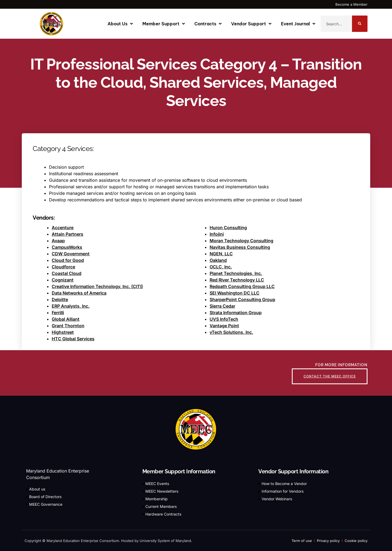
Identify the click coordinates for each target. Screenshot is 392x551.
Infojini (217, 234)
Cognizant (63, 280)
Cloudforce (63, 267)
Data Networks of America (79, 293)
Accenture (63, 228)
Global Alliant (66, 319)
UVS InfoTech (224, 319)
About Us (120, 24)
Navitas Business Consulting (240, 247)
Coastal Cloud (67, 273)
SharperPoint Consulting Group (242, 299)
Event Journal (298, 24)
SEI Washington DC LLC (235, 293)
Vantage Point (224, 326)
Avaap (58, 241)
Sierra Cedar (222, 306)
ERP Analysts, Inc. (71, 306)
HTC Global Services (73, 339)
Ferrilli (58, 313)
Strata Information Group (236, 313)
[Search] (360, 24)
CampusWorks (67, 247)
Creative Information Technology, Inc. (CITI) (97, 286)
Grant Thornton (68, 326)
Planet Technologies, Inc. (236, 273)
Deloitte (60, 299)
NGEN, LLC (221, 254)
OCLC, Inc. (221, 267)
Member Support (164, 24)
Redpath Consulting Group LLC (242, 286)
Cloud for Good (68, 260)
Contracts (208, 24)
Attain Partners (68, 234)
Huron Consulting (228, 228)
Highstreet (63, 332)
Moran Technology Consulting (241, 241)
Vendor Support (251, 24)
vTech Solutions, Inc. (231, 332)
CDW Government (71, 254)
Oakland (218, 260)
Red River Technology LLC (237, 280)
